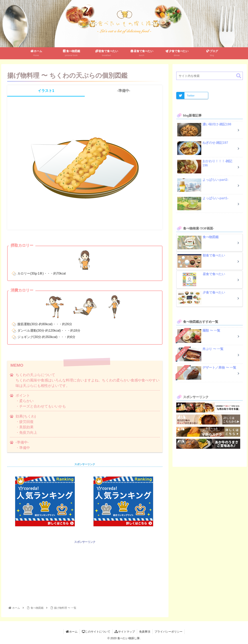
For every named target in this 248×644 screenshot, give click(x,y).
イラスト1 (46, 91)
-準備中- (124, 91)
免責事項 (145, 632)
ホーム (72, 632)
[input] (210, 76)
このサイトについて (96, 632)
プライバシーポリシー (168, 632)
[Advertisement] (85, 573)
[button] (239, 76)
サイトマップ (125, 632)
